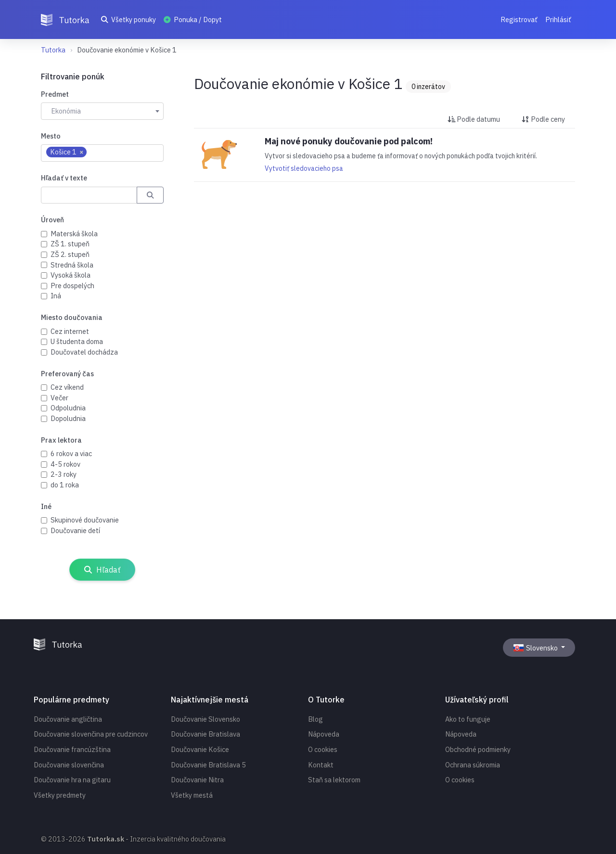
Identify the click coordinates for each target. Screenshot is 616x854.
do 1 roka (65, 485)
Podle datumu (474, 119)
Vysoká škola (71, 275)
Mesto (51, 136)
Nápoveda (324, 734)
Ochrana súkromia (473, 765)
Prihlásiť (558, 19)
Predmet (55, 94)
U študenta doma (77, 341)
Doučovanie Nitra (197, 780)
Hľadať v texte (64, 178)
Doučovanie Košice (200, 749)
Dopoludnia (68, 418)
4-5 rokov (65, 464)
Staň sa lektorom (334, 780)
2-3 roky (64, 474)
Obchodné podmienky (478, 749)
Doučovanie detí (75, 530)
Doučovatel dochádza (84, 352)
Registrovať (519, 19)
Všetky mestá (192, 795)
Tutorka (53, 50)
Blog (315, 719)
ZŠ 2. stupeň (70, 254)
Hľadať (102, 570)
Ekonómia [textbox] (66, 111)
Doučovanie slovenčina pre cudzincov (91, 734)
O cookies (323, 749)
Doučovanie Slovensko (205, 719)
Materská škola (74, 234)
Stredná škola (72, 265)
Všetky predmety (60, 795)
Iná (56, 296)
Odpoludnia (68, 408)
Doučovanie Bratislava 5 (208, 765)
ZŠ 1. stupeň (70, 244)
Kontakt (321, 765)
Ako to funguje (468, 719)
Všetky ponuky (128, 19)
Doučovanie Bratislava (205, 734)
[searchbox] (94, 153)
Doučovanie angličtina (68, 719)
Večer (59, 398)
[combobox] (102, 111)
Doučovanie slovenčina (69, 765)
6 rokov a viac (71, 453)
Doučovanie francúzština (72, 749)
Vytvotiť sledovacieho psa (304, 168)
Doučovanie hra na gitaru (72, 780)
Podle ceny (543, 119)
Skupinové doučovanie (85, 520)
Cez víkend (67, 387)
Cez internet (70, 331)
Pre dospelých (72, 286)
